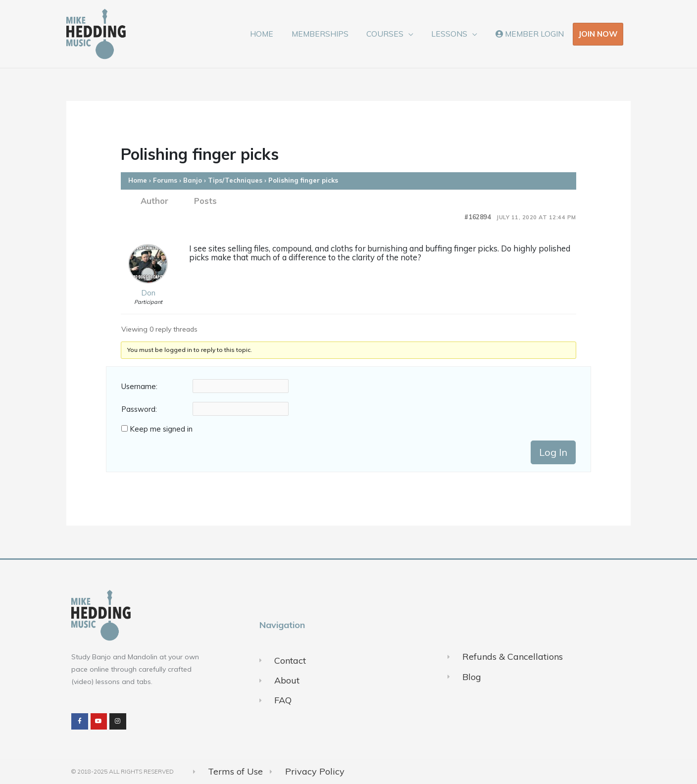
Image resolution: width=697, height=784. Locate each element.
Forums (165, 180)
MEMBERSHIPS (328, 34)
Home (138, 180)
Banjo (193, 180)
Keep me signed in (161, 429)
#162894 (478, 217)
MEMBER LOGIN (531, 34)
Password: (139, 409)
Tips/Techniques (235, 180)
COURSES (391, 34)
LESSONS (453, 34)
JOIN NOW (598, 34)
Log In (553, 452)
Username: (139, 387)
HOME (273, 34)
